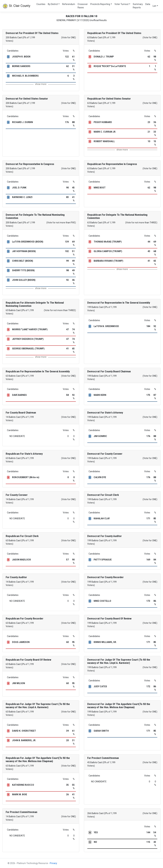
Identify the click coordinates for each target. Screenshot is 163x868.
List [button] (154, 6)
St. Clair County (16, 6)
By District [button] (53, 4)
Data (148, 4)
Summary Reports (138, 6)
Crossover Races (83, 6)
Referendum (69, 4)
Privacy (53, 863)
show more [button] (41, 84)
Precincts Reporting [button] (100, 4)
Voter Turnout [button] (121, 4)
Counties (41, 4)
